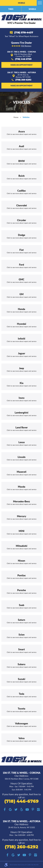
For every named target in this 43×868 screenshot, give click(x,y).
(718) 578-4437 (24, 33)
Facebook (5, 810)
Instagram (38, 810)
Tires (11, 9)
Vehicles (26, 117)
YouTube (27, 810)
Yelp (21, 810)
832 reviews (26, 46)
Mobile (21, 3)
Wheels (32, 9)
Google (10, 810)
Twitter (16, 810)
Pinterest (33, 810)
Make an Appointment (22, 65)
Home (16, 117)
